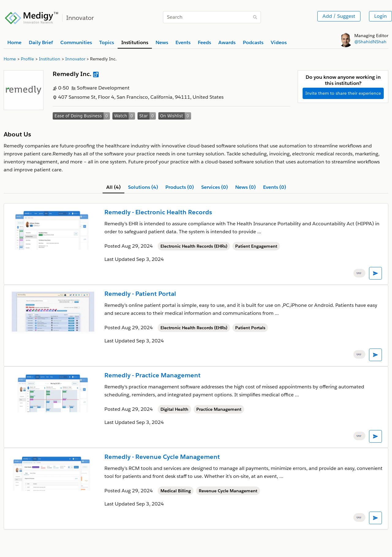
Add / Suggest (339, 16)
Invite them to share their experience (343, 93)
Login (381, 16)
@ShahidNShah (370, 42)
